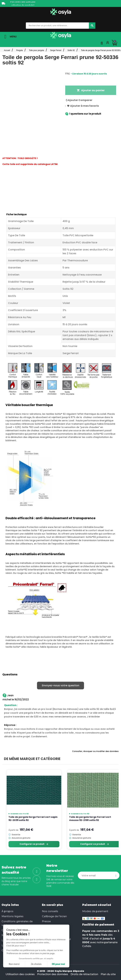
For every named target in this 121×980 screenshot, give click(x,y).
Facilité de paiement (98, 925)
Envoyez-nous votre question (61, 685)
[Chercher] (92, 26)
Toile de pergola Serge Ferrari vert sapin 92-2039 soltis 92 (33, 818)
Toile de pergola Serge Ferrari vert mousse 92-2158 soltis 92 (90, 818)
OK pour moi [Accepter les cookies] (31, 964)
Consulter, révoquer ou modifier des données (95, 751)
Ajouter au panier (91, 90)
